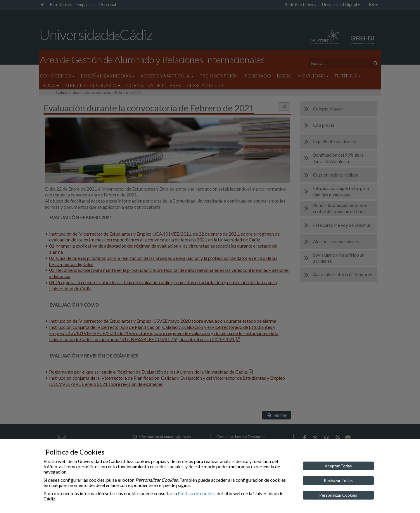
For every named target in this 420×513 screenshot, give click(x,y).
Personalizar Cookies (338, 495)
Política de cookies (197, 493)
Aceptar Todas (338, 466)
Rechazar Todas (338, 480)
